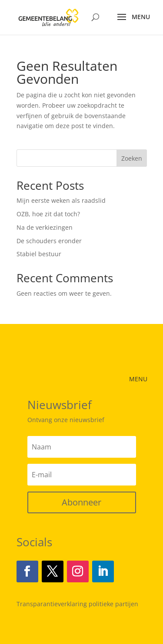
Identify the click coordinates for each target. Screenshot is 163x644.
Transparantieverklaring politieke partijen (77, 604)
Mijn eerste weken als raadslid (61, 200)
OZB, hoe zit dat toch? (48, 214)
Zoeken (132, 158)
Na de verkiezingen (45, 227)
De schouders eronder (49, 241)
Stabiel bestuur (39, 254)
